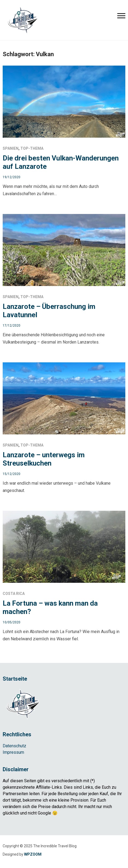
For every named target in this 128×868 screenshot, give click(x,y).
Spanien (11, 148)
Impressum (13, 752)
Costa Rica (14, 594)
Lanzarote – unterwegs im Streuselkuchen (44, 459)
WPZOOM (33, 854)
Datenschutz (14, 746)
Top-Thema (32, 148)
